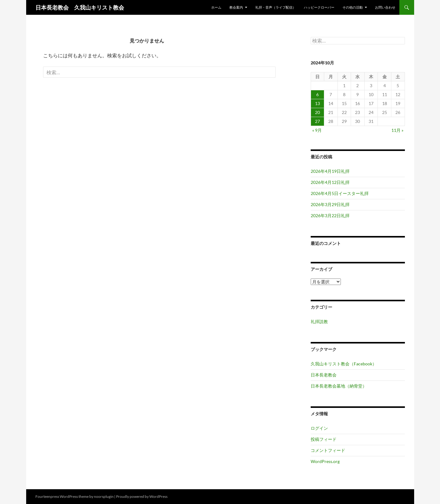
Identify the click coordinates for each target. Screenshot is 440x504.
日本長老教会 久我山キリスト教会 (80, 7)
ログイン (319, 428)
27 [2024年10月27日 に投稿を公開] (317, 121)
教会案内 (236, 7)
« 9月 (317, 130)
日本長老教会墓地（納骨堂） (339, 386)
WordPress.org (325, 461)
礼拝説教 (319, 321)
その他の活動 (353, 7)
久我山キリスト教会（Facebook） (344, 364)
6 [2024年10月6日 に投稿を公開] (317, 94)
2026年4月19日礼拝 (330, 171)
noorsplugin (104, 496)
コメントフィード (328, 450)
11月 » (397, 130)
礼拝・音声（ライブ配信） (276, 7)
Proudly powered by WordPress (142, 496)
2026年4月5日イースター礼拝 (340, 193)
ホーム (216, 7)
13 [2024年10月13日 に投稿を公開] (317, 103)
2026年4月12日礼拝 (330, 182)
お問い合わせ (385, 7)
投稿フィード (324, 439)
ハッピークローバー (319, 7)
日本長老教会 (324, 375)
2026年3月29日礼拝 (330, 204)
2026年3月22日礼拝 (330, 215)
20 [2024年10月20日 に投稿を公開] (317, 112)
